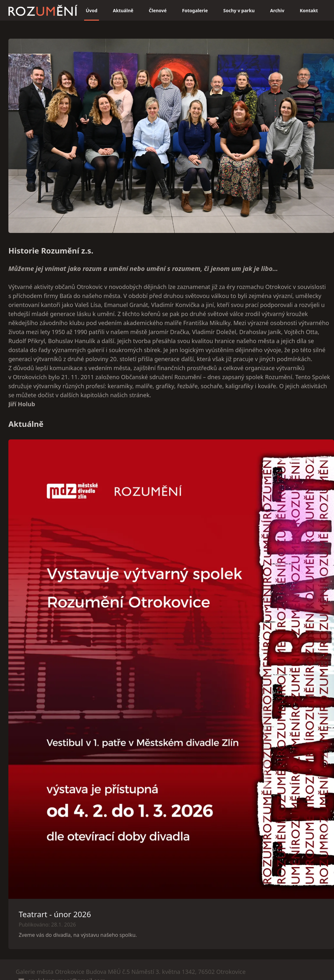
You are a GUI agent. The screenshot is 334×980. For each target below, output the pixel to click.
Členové (158, 10)
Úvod (92, 10)
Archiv (277, 10)
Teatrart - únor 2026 (55, 914)
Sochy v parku (239, 10)
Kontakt (309, 10)
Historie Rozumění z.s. (51, 250)
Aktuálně (123, 10)
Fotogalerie (195, 10)
